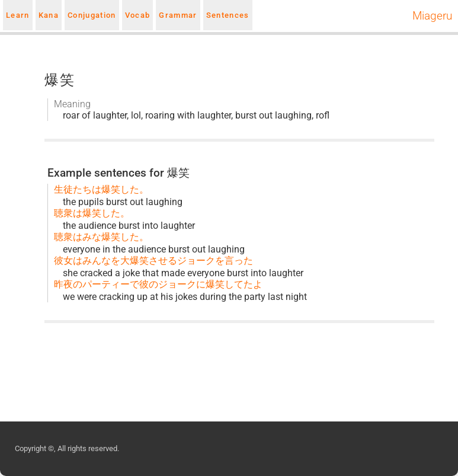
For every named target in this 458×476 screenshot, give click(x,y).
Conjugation (92, 15)
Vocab (138, 15)
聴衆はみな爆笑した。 (101, 237)
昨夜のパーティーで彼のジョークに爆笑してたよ (158, 284)
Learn (18, 15)
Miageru (432, 16)
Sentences (228, 15)
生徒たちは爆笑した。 (101, 189)
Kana (49, 15)
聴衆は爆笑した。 (92, 213)
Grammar (178, 15)
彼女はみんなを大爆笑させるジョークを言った (153, 261)
